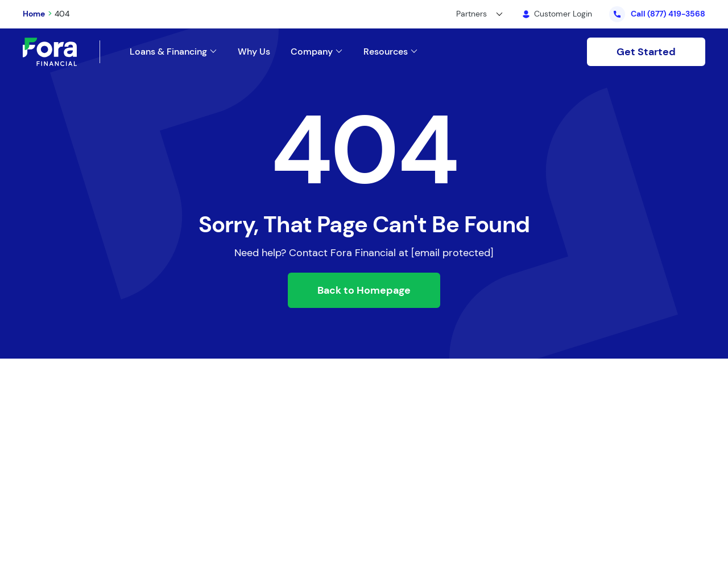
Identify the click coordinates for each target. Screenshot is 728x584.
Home (34, 14)
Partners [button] (471, 14)
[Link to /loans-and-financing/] (184, 52)
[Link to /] (401, 52)
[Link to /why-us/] (264, 52)
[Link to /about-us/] (327, 52)
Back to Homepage (364, 290)
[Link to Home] (61, 52)
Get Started (646, 52)
